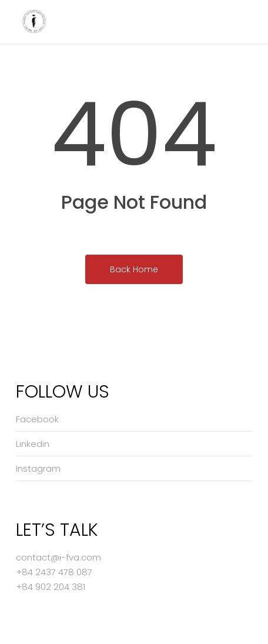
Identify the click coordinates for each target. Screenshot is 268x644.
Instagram (38, 468)
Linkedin (33, 444)
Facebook (37, 419)
